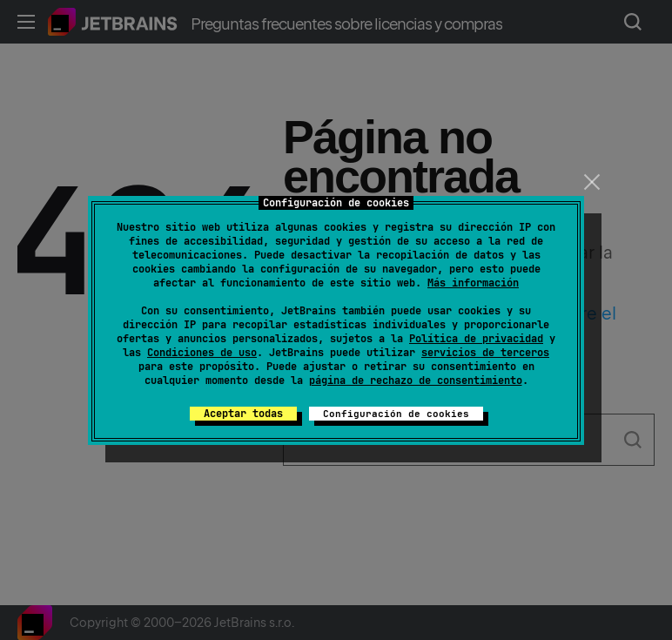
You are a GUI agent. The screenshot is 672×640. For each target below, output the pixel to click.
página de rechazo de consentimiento (416, 381)
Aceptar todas (243, 414)
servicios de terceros (485, 353)
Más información (473, 283)
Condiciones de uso (202, 353)
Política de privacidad (476, 339)
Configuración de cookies (396, 414)
